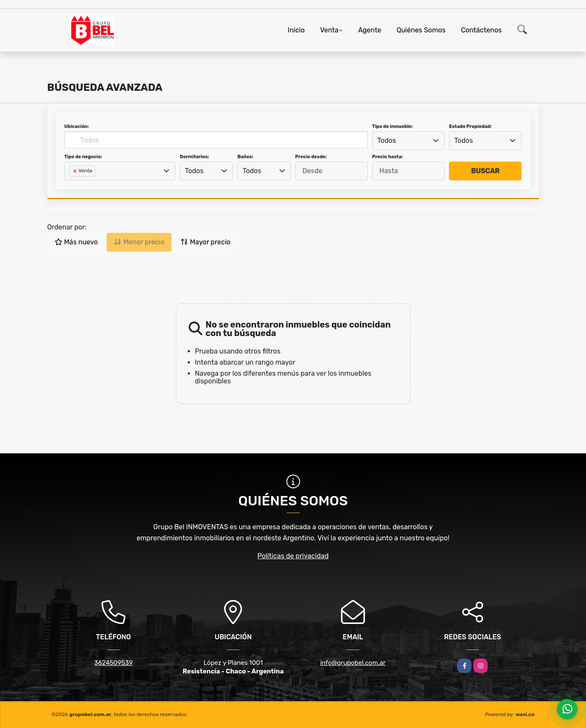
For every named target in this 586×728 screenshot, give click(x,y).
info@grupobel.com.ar (353, 663)
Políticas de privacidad (293, 556)
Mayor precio (206, 242)
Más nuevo (76, 242)
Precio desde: (311, 157)
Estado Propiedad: (470, 126)
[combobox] (408, 141)
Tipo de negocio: (83, 157)
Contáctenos (481, 30)
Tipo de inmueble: (392, 126)
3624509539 (114, 663)
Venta (329, 30)
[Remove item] (76, 171)
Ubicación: (77, 126)
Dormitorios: (194, 157)
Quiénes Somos (421, 30)
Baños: (245, 157)
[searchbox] (72, 185)
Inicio (296, 30)
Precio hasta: (388, 157)
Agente (370, 30)
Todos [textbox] (387, 141)
